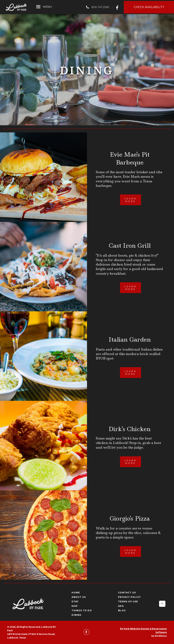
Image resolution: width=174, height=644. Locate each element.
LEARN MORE (130, 200)
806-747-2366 (100, 7)
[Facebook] (118, 7)
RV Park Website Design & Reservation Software (143, 630)
